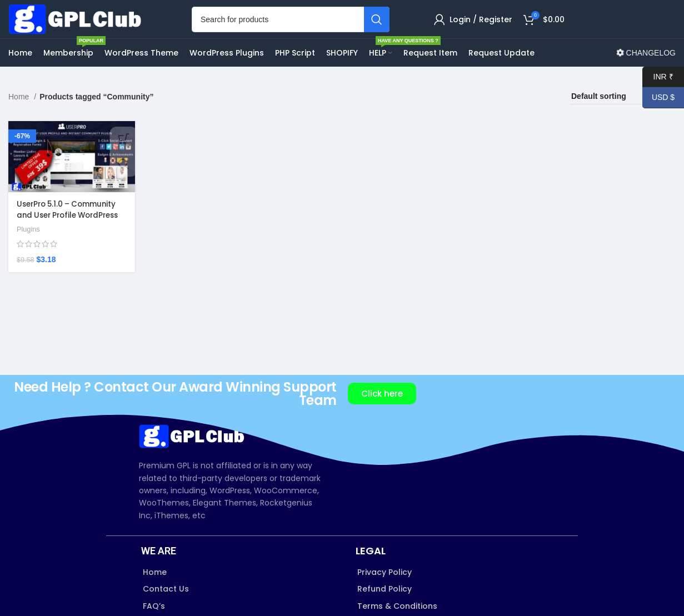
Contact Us (166, 607)
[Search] (291, 28)
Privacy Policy (385, 590)
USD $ (658, 97)
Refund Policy (385, 607)
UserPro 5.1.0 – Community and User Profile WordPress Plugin (70, 232)
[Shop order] (623, 115)
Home (20, 115)
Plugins (29, 246)
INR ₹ (658, 77)
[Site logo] (78, 28)
